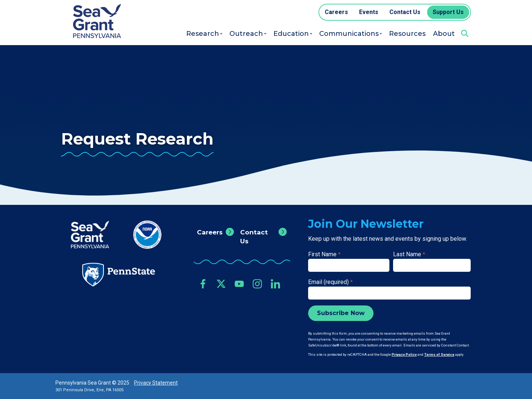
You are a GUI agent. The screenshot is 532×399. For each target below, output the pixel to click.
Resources (407, 34)
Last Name (409, 254)
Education (291, 34)
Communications (349, 34)
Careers (210, 232)
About (444, 34)
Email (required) (330, 282)
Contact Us (254, 237)
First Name (324, 254)
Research (203, 34)
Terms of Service (439, 354)
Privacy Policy (404, 354)
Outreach (246, 34)
